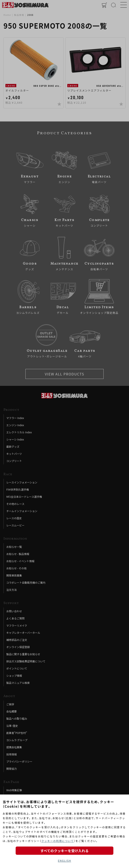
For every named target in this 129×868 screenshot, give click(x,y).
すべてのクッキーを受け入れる (64, 851)
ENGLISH (64, 861)
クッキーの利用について (57, 841)
